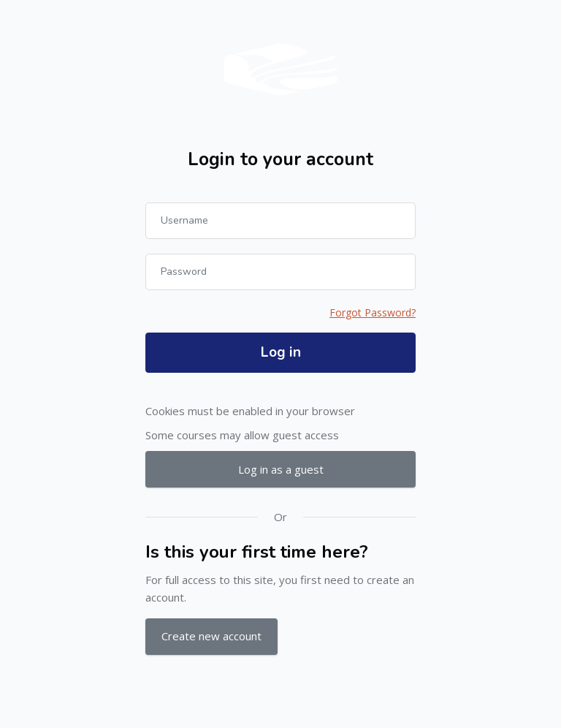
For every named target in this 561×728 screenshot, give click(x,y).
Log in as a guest (281, 469)
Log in (281, 352)
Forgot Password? (373, 312)
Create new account (211, 636)
